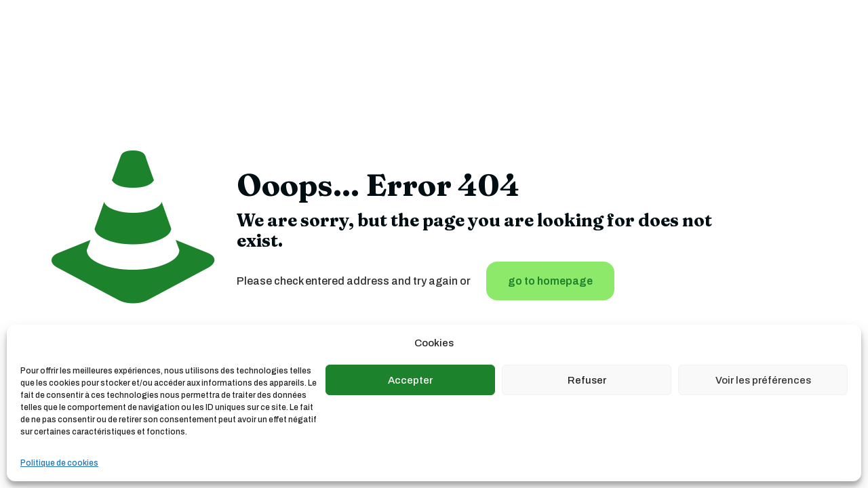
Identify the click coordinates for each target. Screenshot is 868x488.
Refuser (587, 380)
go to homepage (550, 281)
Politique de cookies (59, 463)
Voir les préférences (763, 380)
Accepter (410, 380)
